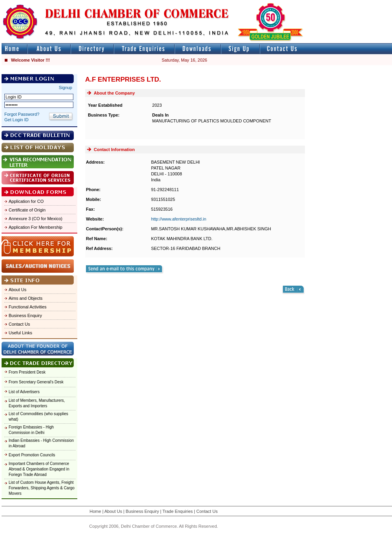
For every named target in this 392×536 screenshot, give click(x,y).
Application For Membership (36, 227)
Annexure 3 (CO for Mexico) (36, 219)
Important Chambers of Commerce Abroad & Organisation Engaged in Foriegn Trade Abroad (39, 469)
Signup (66, 88)
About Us (17, 290)
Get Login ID (16, 120)
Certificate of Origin (27, 210)
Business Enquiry (25, 315)
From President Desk (27, 372)
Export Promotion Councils (32, 455)
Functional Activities (28, 307)
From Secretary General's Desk (36, 382)
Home (95, 511)
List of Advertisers (24, 392)
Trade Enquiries (178, 511)
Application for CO (26, 201)
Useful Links (20, 333)
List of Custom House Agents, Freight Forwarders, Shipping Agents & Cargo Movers (42, 488)
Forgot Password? (22, 114)
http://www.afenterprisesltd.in (179, 219)
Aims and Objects (26, 298)
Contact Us (19, 324)
